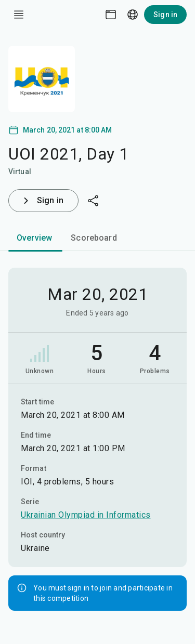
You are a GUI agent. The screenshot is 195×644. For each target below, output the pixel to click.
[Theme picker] (111, 15)
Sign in (165, 15)
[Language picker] (133, 15)
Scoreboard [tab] (94, 238)
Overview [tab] (34, 238)
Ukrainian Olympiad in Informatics (86, 515)
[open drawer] (19, 15)
